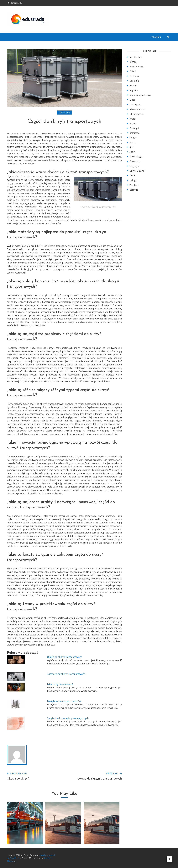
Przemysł (134, 128)
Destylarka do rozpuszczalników (64, 701)
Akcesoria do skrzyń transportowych (66, 674)
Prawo (133, 123)
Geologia (134, 81)
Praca (132, 119)
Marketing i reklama (140, 95)
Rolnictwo (135, 133)
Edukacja (134, 76)
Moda (132, 100)
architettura (136, 57)
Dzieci (133, 71)
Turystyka (135, 166)
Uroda (133, 176)
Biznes (133, 62)
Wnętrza (134, 185)
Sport (132, 142)
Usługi (133, 180)
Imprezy (134, 90)
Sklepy (133, 138)
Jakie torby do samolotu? (60, 684)
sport (132, 152)
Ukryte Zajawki (137, 171)
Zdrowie (134, 190)
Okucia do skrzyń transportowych (65, 657)
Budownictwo (136, 67)
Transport (64, 113)
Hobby (133, 86)
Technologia (136, 157)
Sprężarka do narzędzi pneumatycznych (68, 718)
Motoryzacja (136, 104)
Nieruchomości (137, 109)
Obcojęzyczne (137, 114)
